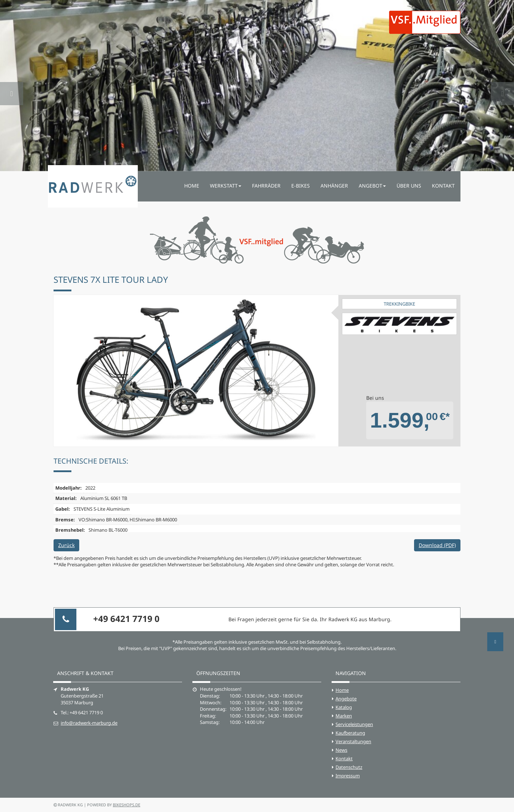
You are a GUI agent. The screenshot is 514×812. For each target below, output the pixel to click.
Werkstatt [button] (226, 186)
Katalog (344, 707)
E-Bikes (301, 186)
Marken (344, 716)
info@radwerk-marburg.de (89, 723)
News (341, 750)
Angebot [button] (372, 186)
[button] (12, 86)
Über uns (409, 186)
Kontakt (443, 186)
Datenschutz (349, 767)
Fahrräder (266, 186)
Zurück (66, 545)
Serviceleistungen (354, 724)
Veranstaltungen (353, 741)
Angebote (346, 699)
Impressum (348, 776)
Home (192, 186)
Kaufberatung (350, 733)
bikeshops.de (127, 805)
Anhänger (334, 186)
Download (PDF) (437, 545)
